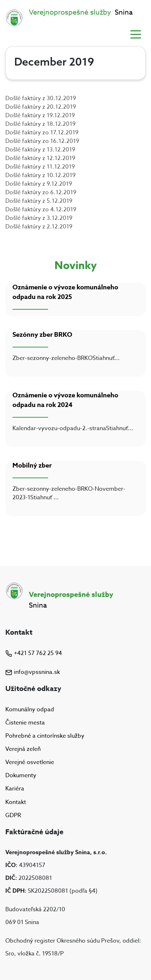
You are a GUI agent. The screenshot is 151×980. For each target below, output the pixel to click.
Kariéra (15, 789)
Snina (81, 12)
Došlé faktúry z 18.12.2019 (40, 124)
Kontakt (16, 802)
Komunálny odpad (30, 710)
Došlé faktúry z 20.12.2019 (41, 107)
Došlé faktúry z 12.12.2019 (40, 158)
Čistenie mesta (25, 723)
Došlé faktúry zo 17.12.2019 (42, 133)
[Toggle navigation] (136, 34)
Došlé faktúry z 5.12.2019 (39, 201)
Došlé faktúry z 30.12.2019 (41, 98)
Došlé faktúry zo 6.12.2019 (41, 192)
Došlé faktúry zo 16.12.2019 (42, 141)
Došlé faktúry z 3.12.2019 (39, 218)
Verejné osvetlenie (30, 762)
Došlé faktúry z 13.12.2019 (40, 150)
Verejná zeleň (23, 749)
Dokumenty (21, 775)
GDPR (13, 815)
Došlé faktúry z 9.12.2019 (39, 184)
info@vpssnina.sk (33, 672)
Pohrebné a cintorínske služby (45, 736)
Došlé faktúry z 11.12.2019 (40, 167)
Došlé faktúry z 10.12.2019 (40, 175)
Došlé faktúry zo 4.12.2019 (41, 210)
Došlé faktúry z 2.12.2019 (39, 227)
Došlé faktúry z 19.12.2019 (40, 115)
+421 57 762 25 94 (34, 653)
